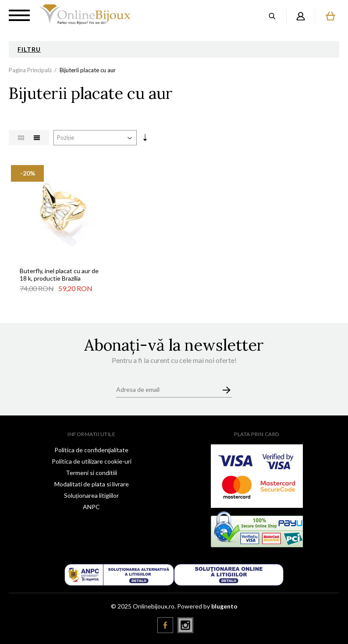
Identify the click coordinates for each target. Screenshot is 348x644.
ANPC (91, 507)
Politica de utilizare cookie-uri (92, 461)
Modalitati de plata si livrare (92, 484)
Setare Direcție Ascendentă (145, 139)
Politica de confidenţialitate (92, 450)
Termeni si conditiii (91, 473)
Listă (37, 138)
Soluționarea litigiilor (91, 495)
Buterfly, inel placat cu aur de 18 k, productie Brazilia (59, 274)
